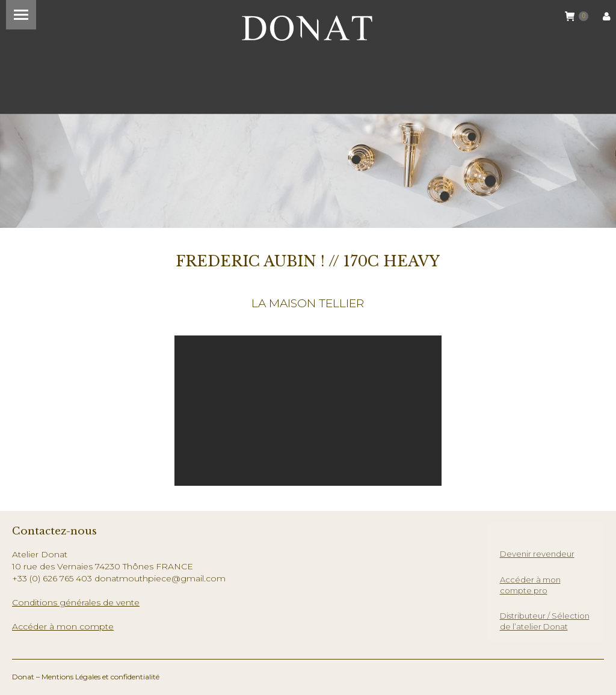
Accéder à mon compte (63, 626)
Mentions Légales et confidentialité (100, 677)
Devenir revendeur (537, 554)
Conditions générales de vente (76, 602)
